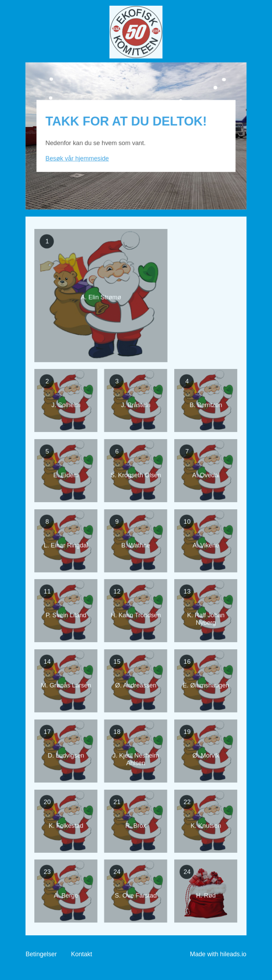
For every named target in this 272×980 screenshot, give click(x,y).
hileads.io (233, 954)
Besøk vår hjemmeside (77, 155)
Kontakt (81, 954)
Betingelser (41, 954)
